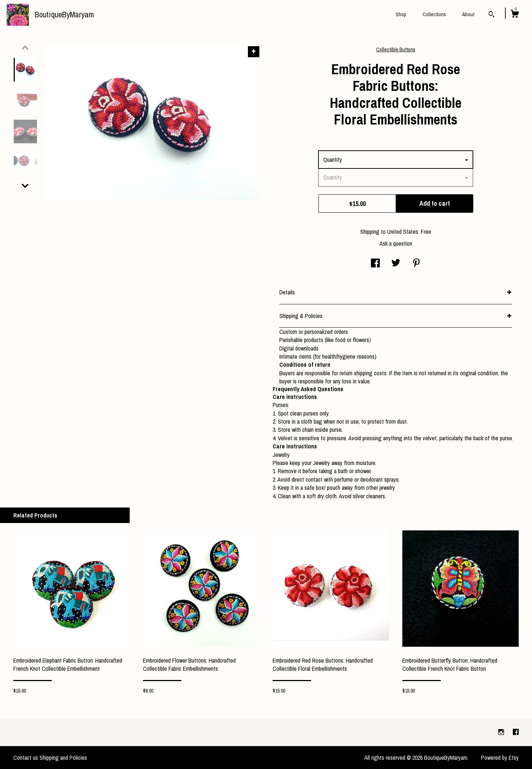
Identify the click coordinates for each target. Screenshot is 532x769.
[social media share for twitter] (396, 264)
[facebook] (516, 732)
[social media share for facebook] (375, 264)
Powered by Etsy (500, 758)
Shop (401, 14)
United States (403, 232)
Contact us (26, 758)
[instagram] (502, 732)
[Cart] (515, 15)
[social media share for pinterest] (416, 264)
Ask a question (396, 243)
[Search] (492, 15)
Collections (434, 14)
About (468, 14)
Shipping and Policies (63, 758)
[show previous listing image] (25, 48)
